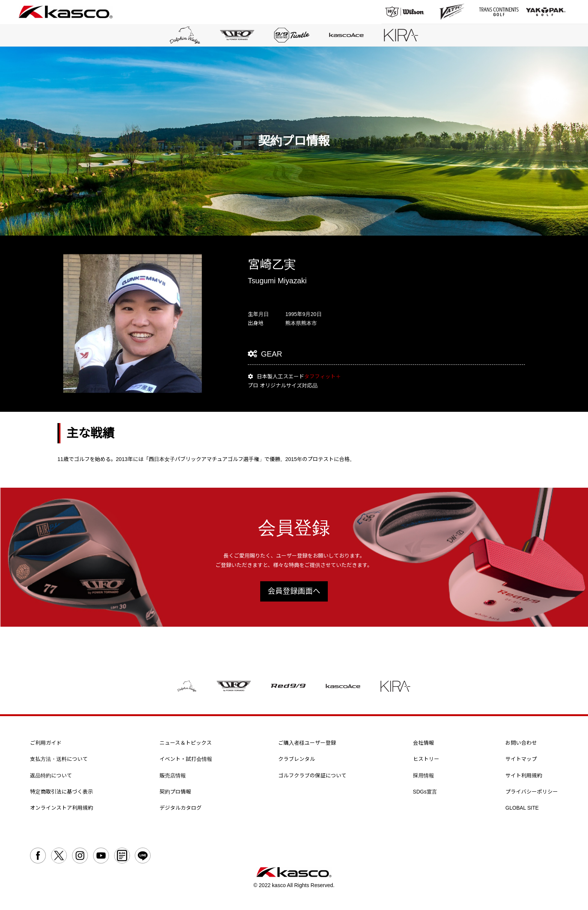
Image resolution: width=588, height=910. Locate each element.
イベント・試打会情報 (186, 760)
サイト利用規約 (524, 777)
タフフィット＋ (323, 378)
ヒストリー (426, 760)
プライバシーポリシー (532, 794)
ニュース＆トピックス (186, 744)
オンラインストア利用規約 (62, 810)
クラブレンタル (297, 760)
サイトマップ (521, 760)
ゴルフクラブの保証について (312, 777)
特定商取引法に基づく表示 (62, 794)
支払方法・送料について (59, 760)
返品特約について (51, 777)
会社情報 (424, 744)
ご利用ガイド (46, 744)
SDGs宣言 (425, 794)
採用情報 (424, 777)
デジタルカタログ (181, 810)
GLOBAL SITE (522, 810)
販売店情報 (173, 777)
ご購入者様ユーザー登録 (307, 744)
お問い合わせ (521, 744)
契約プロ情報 (175, 794)
